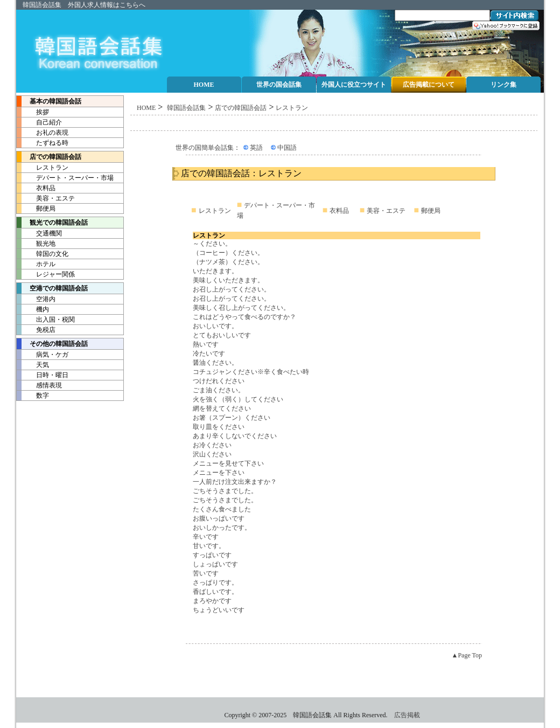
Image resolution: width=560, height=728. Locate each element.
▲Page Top (467, 655)
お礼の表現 (43, 133)
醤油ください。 (215, 363)
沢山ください (212, 454)
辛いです (206, 537)
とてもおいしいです (222, 335)
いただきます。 (215, 271)
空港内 (36, 299)
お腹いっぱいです (219, 518)
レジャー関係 (46, 274)
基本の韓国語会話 (49, 101)
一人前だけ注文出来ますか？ (235, 482)
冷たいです (209, 353)
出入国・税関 (46, 320)
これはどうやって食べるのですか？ (244, 317)
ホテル (36, 264)
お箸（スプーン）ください (232, 418)
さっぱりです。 (215, 583)
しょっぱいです (215, 564)
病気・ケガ (43, 355)
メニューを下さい (219, 473)
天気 (33, 365)
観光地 (36, 244)
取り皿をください (219, 427)
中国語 (287, 148)
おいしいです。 (215, 326)
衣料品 (36, 188)
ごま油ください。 (219, 390)
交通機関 (39, 233)
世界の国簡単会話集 (205, 148)
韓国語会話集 (42, 5)
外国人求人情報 (90, 5)
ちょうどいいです (219, 610)
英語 (256, 148)
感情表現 (39, 385)
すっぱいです (212, 555)
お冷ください (212, 445)
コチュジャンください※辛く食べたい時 (251, 372)
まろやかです (212, 601)
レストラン (43, 168)
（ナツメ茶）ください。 (228, 262)
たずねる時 (43, 143)
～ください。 (212, 244)
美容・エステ (46, 198)
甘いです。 (209, 546)
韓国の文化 (43, 254)
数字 (33, 396)
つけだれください (219, 381)
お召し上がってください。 (232, 289)
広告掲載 (407, 715)
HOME (146, 108)
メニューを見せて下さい (228, 463)
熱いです (206, 344)
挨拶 (33, 112)
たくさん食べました (222, 509)
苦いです (206, 573)
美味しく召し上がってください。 (241, 308)
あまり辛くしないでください (235, 436)
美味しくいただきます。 (228, 280)
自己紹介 (39, 122)
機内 (33, 309)
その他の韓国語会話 (52, 344)
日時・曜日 (43, 375)
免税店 (36, 330)
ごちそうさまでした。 (225, 491)
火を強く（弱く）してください (238, 399)
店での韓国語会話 (49, 157)
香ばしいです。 (215, 592)
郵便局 (36, 209)
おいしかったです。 (222, 528)
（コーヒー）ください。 (228, 253)
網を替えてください (222, 408)
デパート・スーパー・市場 (65, 178)
